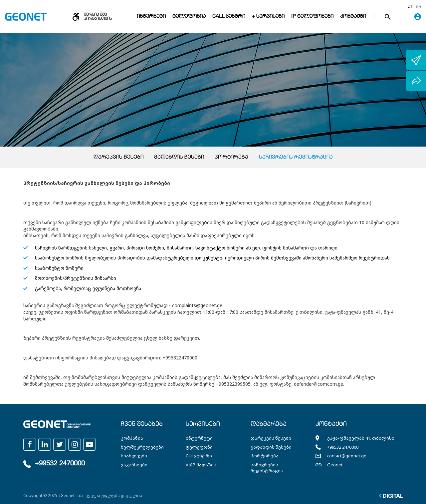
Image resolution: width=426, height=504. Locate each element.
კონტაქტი (353, 16)
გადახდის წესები (179, 158)
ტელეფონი (199, 447)
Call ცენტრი (229, 16)
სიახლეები (134, 456)
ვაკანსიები (134, 465)
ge (410, 7)
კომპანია (132, 438)
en (419, 7)
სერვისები (203, 424)
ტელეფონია (189, 16)
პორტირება (231, 158)
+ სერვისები (268, 16)
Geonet (335, 465)
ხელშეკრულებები (142, 447)
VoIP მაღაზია (201, 465)
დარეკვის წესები (118, 158)
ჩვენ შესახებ (142, 424)
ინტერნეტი (151, 16)
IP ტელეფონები (312, 16)
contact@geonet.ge (347, 456)
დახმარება (269, 424)
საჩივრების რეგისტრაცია (296, 158)
